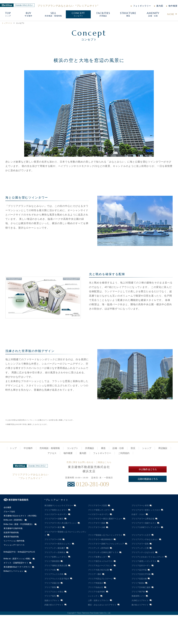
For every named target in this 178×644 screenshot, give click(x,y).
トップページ (7, 23)
